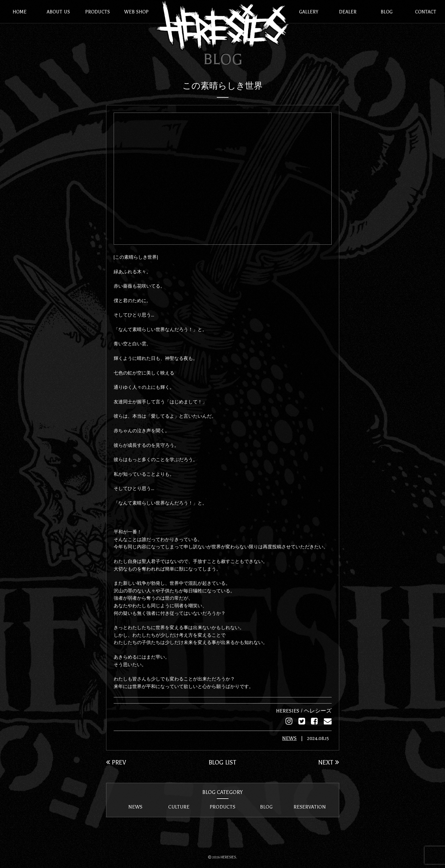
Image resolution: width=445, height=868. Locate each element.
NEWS (287, 738)
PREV (116, 762)
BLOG (266, 807)
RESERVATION (310, 807)
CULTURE (179, 807)
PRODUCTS (222, 807)
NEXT (328, 762)
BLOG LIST (222, 762)
